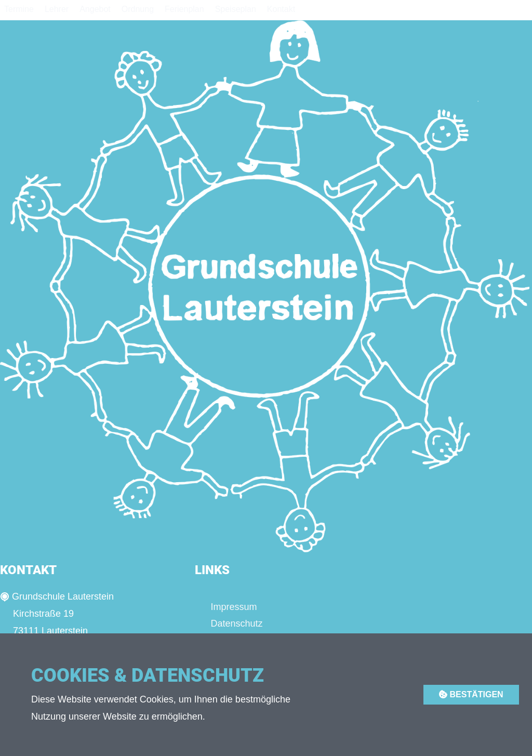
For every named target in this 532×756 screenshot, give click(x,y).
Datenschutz (236, 624)
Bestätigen (471, 694)
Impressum (234, 607)
